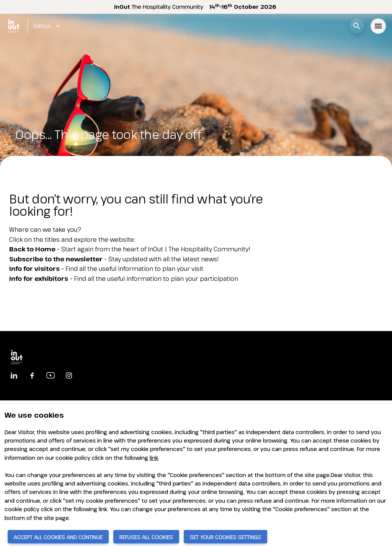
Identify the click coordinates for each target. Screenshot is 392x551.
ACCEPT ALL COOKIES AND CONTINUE (58, 537)
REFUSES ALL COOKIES (146, 537)
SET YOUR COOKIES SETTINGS (225, 537)
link (154, 458)
